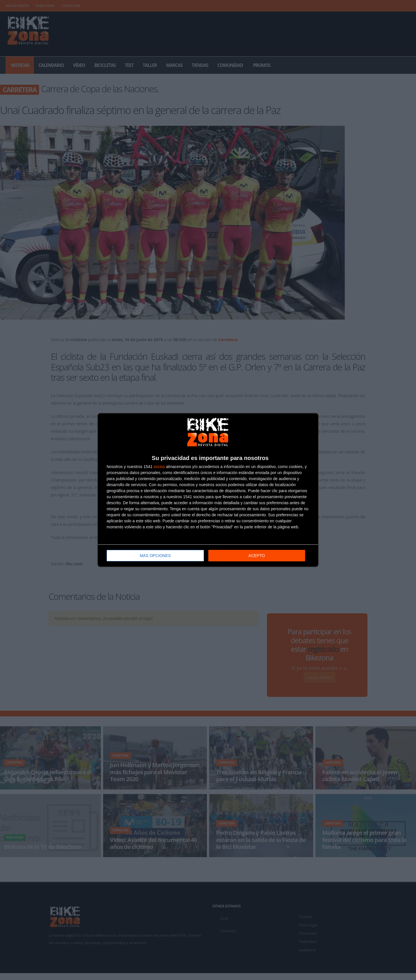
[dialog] (208, 490)
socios (159, 466)
